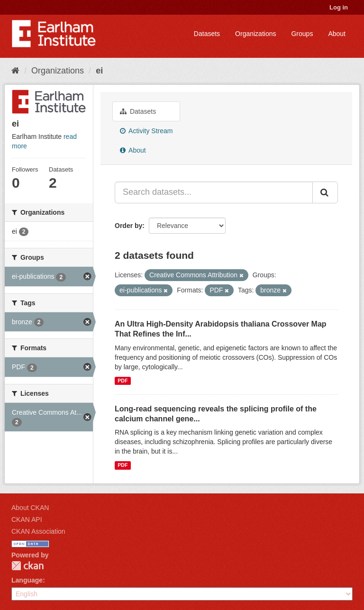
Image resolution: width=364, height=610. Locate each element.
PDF (123, 381)
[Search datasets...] (214, 192)
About (337, 34)
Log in (339, 7)
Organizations (255, 34)
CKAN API (27, 519)
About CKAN (30, 508)
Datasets (207, 34)
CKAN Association (38, 531)
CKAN (27, 566)
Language (27, 580)
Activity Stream (146, 131)
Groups (302, 34)
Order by (128, 226)
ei (99, 71)
